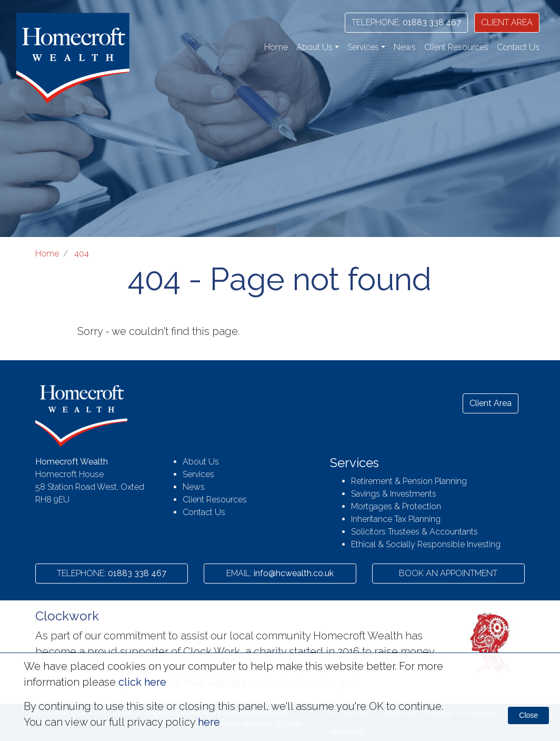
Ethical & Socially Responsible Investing (426, 544)
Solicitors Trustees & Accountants (414, 532)
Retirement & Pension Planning (409, 481)
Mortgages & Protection (396, 506)
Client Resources (456, 47)
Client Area (491, 403)
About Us (201, 462)
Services (198, 474)
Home (276, 47)
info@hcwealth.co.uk (280, 573)
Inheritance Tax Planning (396, 519)
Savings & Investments (394, 494)
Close (528, 715)
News (405, 47)
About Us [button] (314, 47)
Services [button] (363, 47)
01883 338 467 (406, 22)
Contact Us (518, 47)
